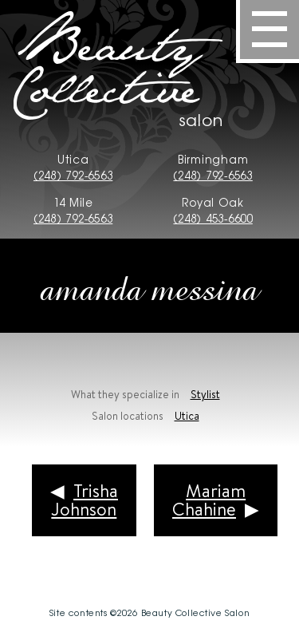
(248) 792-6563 (73, 175)
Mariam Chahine (209, 500)
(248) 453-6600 (212, 218)
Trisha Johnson (85, 500)
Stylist (205, 394)
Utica (187, 416)
